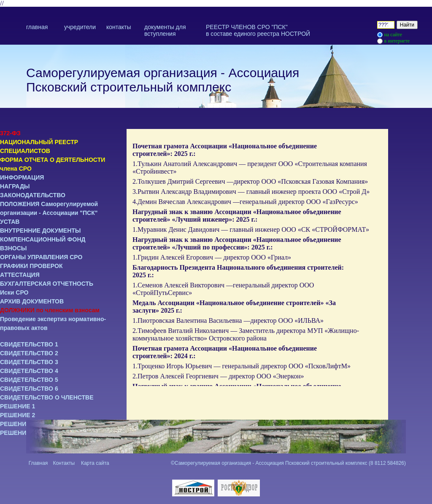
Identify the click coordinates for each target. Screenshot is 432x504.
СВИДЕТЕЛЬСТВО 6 (29, 389)
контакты (119, 27)
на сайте (393, 35)
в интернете (397, 41)
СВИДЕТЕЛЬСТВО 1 (29, 344)
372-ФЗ (10, 133)
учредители (80, 27)
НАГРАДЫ (15, 186)
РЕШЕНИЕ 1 (18, 406)
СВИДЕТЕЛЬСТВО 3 (29, 362)
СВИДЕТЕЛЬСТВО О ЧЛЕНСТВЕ (47, 397)
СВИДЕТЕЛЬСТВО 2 (29, 353)
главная (37, 27)
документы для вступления (165, 30)
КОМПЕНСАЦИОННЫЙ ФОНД (43, 239)
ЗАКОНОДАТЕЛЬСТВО (33, 195)
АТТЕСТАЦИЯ (20, 275)
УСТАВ (10, 222)
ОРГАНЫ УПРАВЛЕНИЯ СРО (41, 257)
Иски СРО (14, 292)
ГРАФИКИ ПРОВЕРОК (31, 266)
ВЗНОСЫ (13, 248)
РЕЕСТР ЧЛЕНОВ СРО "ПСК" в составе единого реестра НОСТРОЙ (258, 30)
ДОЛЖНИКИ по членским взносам (50, 310)
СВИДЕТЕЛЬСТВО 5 (29, 380)
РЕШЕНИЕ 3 (18, 424)
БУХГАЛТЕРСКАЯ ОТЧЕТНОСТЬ (47, 284)
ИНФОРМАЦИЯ (22, 177)
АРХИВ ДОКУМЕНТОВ (32, 301)
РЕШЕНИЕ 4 (18, 433)
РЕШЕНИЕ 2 (18, 415)
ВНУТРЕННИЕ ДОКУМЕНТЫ (40, 231)
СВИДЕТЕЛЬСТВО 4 (29, 371)
